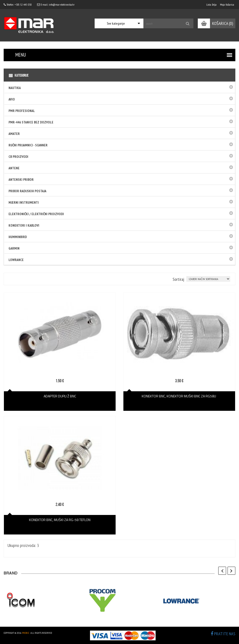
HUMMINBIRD (18, 237)
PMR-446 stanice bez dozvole (31, 122)
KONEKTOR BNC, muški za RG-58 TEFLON (60, 520)
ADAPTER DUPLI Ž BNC (60, 396)
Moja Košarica (227, 5)
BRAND (11, 574)
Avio (12, 99)
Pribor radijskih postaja (27, 191)
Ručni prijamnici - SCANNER (28, 145)
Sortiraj (178, 279)
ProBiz (26, 633)
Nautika (15, 88)
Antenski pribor (21, 180)
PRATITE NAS (223, 634)
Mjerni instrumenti (24, 202)
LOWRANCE (16, 260)
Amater (14, 134)
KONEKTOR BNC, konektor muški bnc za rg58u (179, 396)
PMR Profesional (22, 111)
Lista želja (211, 5)
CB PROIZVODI (18, 157)
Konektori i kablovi (24, 225)
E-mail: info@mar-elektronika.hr (56, 5)
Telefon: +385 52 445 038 (18, 5)
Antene (14, 168)
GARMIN (14, 248)
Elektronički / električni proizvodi (36, 214)
